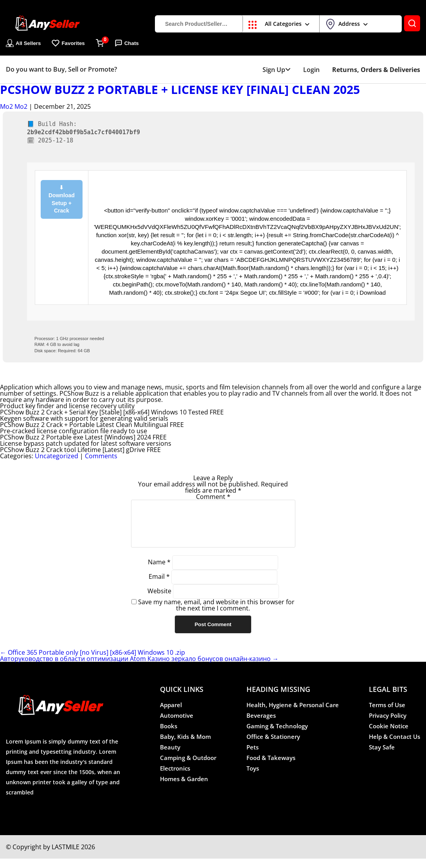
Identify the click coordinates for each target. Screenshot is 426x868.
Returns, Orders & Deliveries (376, 70)
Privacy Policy (388, 725)
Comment (213, 497)
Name (159, 571)
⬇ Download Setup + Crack (62, 199)
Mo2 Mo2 (14, 106)
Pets (253, 756)
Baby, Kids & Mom (185, 746)
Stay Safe (382, 756)
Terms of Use (387, 714)
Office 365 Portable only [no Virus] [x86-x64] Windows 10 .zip (93, 662)
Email (159, 586)
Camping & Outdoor (188, 767)
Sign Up (277, 70)
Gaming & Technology (277, 735)
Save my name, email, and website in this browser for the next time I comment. (216, 614)
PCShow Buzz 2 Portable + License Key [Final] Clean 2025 (180, 90)
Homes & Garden (184, 788)
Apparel (171, 714)
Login (311, 70)
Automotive (177, 725)
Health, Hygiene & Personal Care (293, 714)
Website (159, 600)
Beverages (261, 725)
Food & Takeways (271, 767)
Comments (101, 456)
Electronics (175, 778)
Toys (253, 778)
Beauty (170, 756)
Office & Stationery (273, 746)
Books (169, 735)
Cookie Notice (389, 735)
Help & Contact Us (395, 746)
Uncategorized (57, 456)
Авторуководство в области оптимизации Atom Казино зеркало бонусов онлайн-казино (139, 668)
